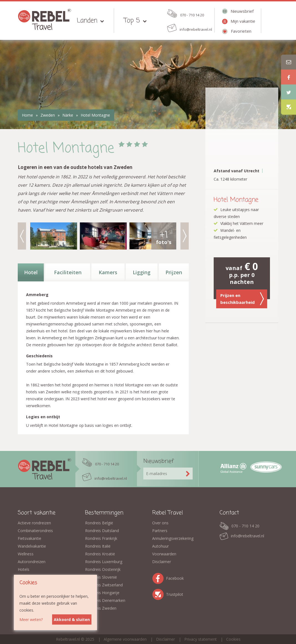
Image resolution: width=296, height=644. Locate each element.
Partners (160, 531)
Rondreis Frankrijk (101, 538)
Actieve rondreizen (34, 523)
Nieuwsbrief (242, 11)
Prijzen (174, 272)
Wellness (26, 554)
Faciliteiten (68, 272)
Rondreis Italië (98, 546)
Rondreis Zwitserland (104, 585)
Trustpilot (159, 593)
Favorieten (241, 31)
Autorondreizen (32, 562)
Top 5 (132, 21)
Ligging (142, 272)
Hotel (31, 272)
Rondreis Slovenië (101, 577)
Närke (68, 115)
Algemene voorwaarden (125, 639)
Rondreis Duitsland (102, 531)
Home (27, 115)
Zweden (48, 115)
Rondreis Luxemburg (104, 562)
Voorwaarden (164, 554)
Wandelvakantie (32, 546)
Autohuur (160, 546)
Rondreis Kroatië (100, 554)
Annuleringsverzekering (173, 538)
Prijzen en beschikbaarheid (242, 299)
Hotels (24, 569)
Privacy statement (201, 639)
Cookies (233, 639)
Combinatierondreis (35, 531)
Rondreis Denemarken (105, 600)
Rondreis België (99, 523)
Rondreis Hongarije (102, 593)
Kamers (108, 272)
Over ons (160, 523)
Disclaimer (162, 562)
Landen (87, 21)
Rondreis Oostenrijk (103, 569)
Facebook (159, 577)
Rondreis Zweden (101, 608)
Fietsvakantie (30, 538)
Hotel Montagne (95, 115)
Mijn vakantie (243, 21)
